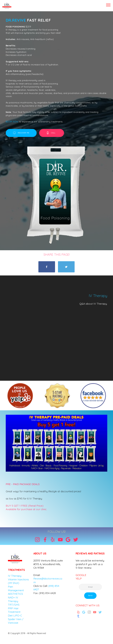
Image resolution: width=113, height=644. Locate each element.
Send (90, 595)
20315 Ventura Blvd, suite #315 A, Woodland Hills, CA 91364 (48, 564)
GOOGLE (81, 575)
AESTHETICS (15, 594)
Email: (37, 575)
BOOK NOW (12, 122)
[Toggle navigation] (108, 5)
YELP (79, 578)
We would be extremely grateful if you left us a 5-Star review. (90, 564)
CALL (52, 133)
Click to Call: (40, 586)
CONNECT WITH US (88, 605)
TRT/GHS (14, 605)
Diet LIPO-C (15, 615)
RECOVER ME (21, 133)
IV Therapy (15, 576)
